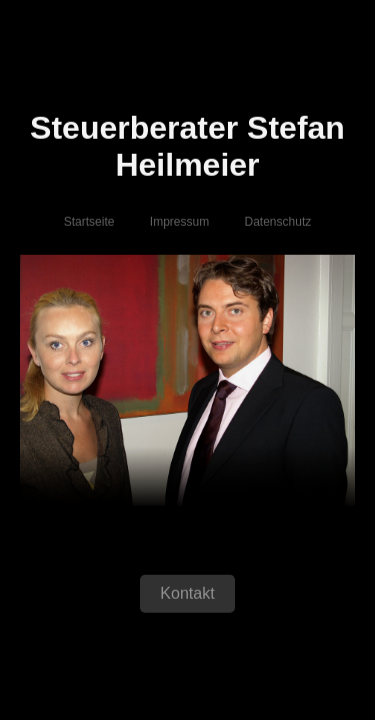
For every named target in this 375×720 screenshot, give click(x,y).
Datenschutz (278, 223)
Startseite (89, 223)
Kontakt (187, 594)
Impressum (179, 223)
